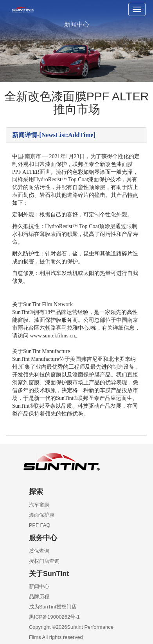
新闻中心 (39, 586)
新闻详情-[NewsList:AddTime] (54, 135)
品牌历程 (39, 597)
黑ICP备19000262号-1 (54, 617)
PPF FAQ (40, 525)
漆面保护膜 (42, 515)
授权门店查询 (44, 561)
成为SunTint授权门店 (53, 607)
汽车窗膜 (39, 505)
